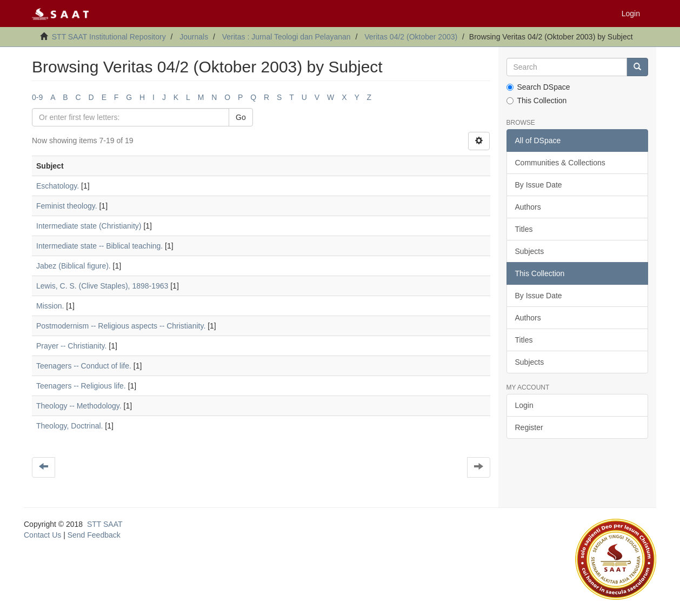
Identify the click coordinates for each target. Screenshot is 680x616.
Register (529, 427)
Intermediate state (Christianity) (89, 226)
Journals (194, 37)
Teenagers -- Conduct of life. (84, 366)
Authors (528, 207)
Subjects (530, 251)
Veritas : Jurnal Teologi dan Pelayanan (286, 37)
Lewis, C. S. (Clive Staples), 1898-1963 (102, 286)
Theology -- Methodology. (79, 406)
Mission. (50, 306)
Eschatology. (58, 186)
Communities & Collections (560, 163)
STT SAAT (105, 524)
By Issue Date (539, 185)
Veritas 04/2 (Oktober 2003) (411, 37)
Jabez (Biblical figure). (74, 266)
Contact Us (42, 535)
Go (241, 117)
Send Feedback (94, 535)
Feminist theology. (67, 206)
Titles (524, 229)
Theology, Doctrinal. (69, 426)
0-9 (37, 97)
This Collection (537, 101)
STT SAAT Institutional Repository (109, 37)
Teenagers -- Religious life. (81, 386)
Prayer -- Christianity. (71, 346)
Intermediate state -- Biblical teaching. (99, 246)
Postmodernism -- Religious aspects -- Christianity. (121, 326)
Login (524, 405)
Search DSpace (538, 87)
